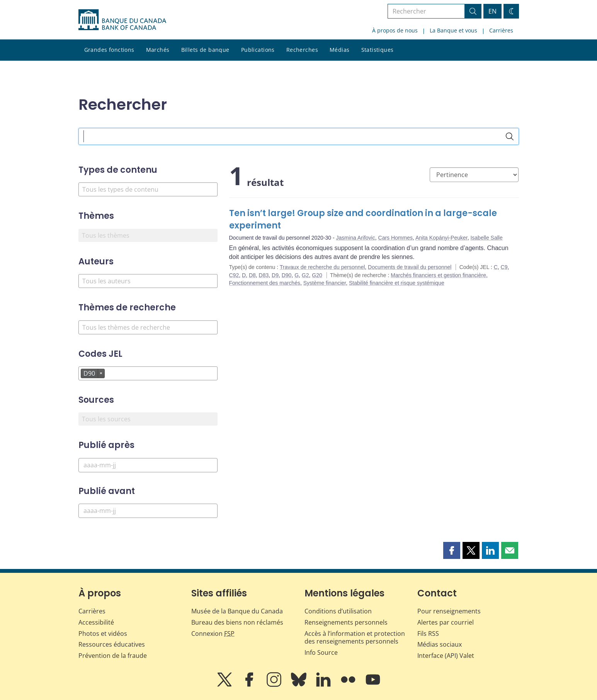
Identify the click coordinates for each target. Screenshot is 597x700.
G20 (317, 275)
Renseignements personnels (346, 622)
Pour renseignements (449, 611)
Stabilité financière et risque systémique (397, 283)
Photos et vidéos (103, 634)
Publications (258, 50)
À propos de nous (395, 30)
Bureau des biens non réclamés (237, 622)
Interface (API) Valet (446, 656)
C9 (504, 267)
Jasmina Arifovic (356, 238)
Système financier (325, 283)
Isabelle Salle (486, 238)
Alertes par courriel (446, 622)
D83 (264, 275)
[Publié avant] (148, 511)
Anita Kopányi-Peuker (441, 238)
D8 (252, 275)
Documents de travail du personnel (410, 267)
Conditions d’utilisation (338, 611)
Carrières (501, 30)
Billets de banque (205, 50)
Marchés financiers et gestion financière (438, 275)
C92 (234, 275)
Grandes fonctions (109, 50)
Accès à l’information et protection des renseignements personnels (355, 638)
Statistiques (378, 50)
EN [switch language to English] (492, 11)
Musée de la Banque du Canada (237, 611)
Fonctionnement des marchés (265, 283)
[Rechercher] (510, 136)
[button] (452, 550)
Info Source (321, 652)
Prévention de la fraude (113, 656)
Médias (340, 50)
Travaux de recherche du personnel (322, 267)
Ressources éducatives (112, 644)
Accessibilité (96, 622)
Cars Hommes (395, 238)
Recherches (302, 50)
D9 (275, 275)
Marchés (158, 50)
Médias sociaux (440, 644)
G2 (305, 275)
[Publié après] (148, 465)
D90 (287, 275)
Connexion (213, 634)
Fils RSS (428, 634)
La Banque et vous (453, 30)
